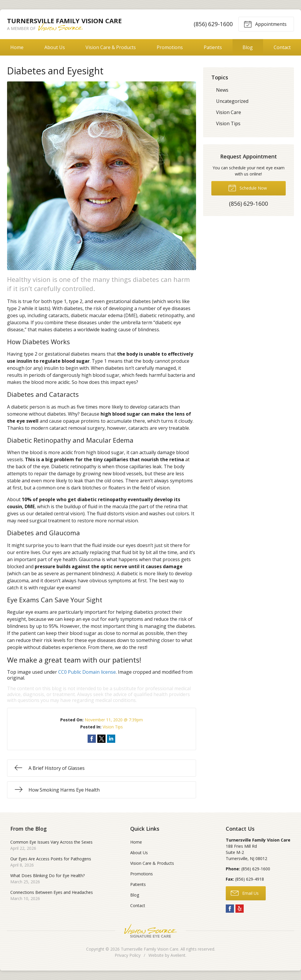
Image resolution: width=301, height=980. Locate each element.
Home (17, 47)
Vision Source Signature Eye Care (150, 931)
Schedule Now (248, 188)
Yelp (240, 909)
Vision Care (229, 112)
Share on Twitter (101, 739)
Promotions (170, 47)
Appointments (265, 24)
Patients (213, 47)
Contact (138, 905)
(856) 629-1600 (213, 24)
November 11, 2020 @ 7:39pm (114, 720)
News (222, 90)
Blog (248, 47)
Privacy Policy (128, 955)
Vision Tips (113, 727)
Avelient (178, 955)
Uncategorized (232, 101)
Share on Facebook (92, 739)
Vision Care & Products (111, 47)
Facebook (230, 909)
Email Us (245, 893)
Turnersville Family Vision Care (150, 949)
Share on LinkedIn (111, 739)
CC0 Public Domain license (87, 672)
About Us (55, 47)
